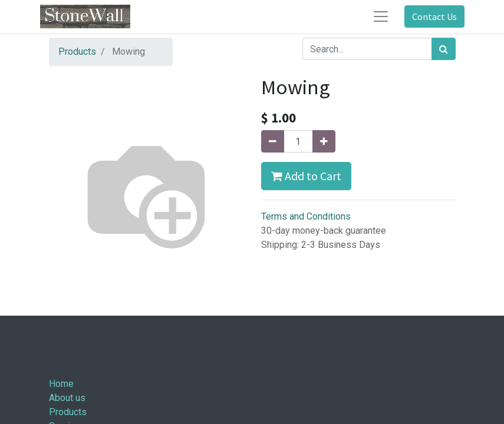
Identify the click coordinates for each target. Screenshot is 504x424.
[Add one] (324, 141)
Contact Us (434, 16)
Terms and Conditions (306, 216)
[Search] (444, 49)
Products (77, 52)
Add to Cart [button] (306, 176)
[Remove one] (273, 141)
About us (67, 398)
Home (61, 384)
